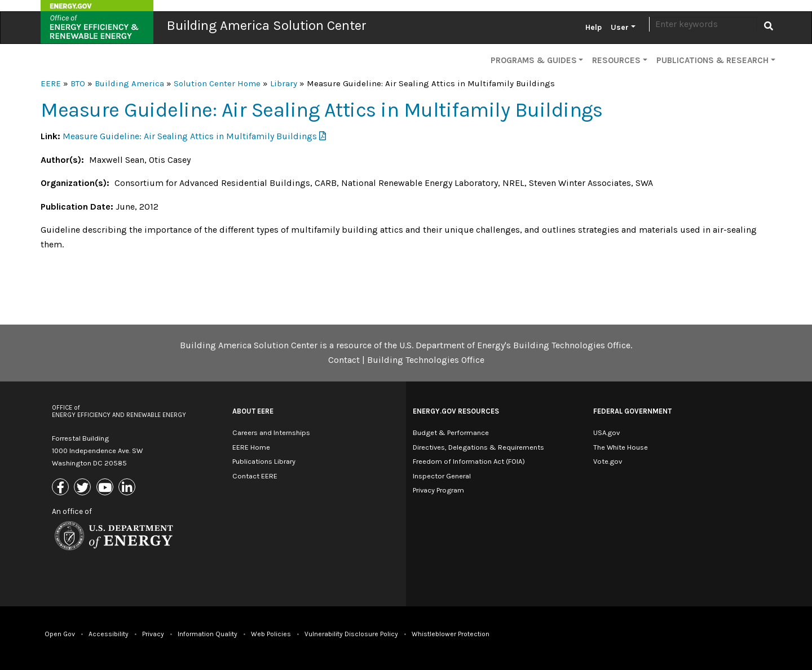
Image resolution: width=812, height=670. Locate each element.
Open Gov (60, 634)
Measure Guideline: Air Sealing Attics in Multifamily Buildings (190, 136)
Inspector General (442, 476)
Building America (129, 83)
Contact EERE (255, 476)
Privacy (153, 634)
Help (593, 27)
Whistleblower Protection (451, 634)
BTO (78, 83)
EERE (51, 83)
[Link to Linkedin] (128, 488)
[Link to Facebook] (62, 488)
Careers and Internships (271, 432)
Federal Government (632, 411)
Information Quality (208, 634)
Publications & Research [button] (712, 60)
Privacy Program (438, 490)
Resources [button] (616, 60)
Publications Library (264, 461)
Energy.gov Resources (456, 411)
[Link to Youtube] (106, 488)
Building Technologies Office (426, 360)
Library (284, 83)
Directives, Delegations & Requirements (478, 447)
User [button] (620, 27)
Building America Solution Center (267, 25)
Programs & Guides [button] (534, 60)
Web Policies (271, 634)
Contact (344, 360)
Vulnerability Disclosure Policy (351, 634)
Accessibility (109, 634)
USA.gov (606, 432)
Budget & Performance (451, 432)
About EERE (253, 411)
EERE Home (251, 447)
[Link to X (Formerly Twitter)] (84, 488)
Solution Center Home (217, 83)
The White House (621, 447)
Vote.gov (608, 461)
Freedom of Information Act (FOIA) (469, 461)
